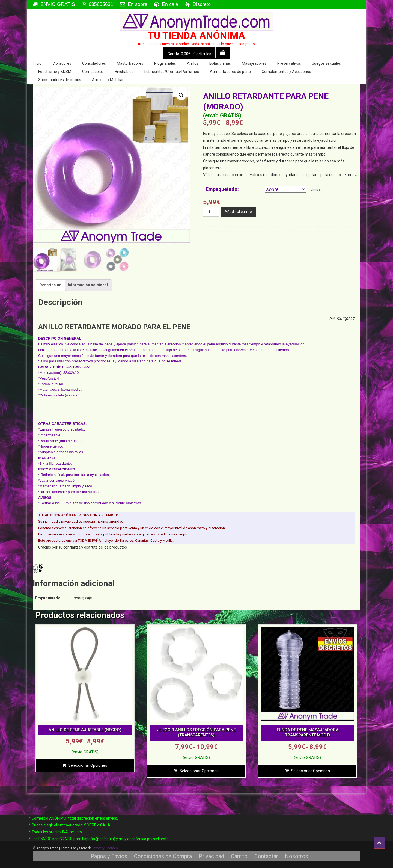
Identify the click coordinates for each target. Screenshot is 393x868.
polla (220, 235)
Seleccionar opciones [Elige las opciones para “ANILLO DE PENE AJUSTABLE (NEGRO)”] (88, 765)
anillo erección (278, 226)
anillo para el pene (298, 226)
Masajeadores (254, 63)
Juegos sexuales (326, 63)
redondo (250, 235)
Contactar (266, 856)
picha (213, 235)
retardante (271, 235)
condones (253, 231)
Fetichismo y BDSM (55, 72)
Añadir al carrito (238, 212)
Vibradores (62, 63)
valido (291, 235)
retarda (260, 235)
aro (227, 231)
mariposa (318, 231)
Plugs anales (165, 63)
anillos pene (340, 226)
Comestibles (93, 72)
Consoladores (94, 63)
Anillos (193, 63)
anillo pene (316, 226)
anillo (265, 226)
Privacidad (211, 856)
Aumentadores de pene (230, 72)
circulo (242, 231)
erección (264, 231)
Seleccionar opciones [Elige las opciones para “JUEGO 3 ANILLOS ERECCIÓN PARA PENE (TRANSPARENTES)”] (199, 771)
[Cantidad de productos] (211, 212)
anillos (328, 226)
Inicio (37, 63)
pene (206, 235)
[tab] (50, 285)
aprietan (220, 231)
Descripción (50, 285)
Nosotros (297, 856)
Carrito (239, 856)
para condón (347, 231)
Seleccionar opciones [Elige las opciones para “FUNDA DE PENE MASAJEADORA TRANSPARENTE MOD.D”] (310, 771)
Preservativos (289, 63)
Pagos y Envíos (109, 856)
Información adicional (88, 285)
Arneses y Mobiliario (109, 80)
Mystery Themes (105, 848)
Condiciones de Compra (163, 856)
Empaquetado (222, 189)
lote (310, 231)
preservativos (231, 235)
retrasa (283, 235)
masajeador (332, 231)
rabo (242, 235)
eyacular (289, 231)
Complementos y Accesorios (286, 72)
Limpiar (316, 189)
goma (303, 231)
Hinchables (124, 72)
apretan (352, 226)
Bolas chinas (220, 63)
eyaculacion (277, 231)
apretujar (209, 231)
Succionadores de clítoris (60, 80)
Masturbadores (130, 63)
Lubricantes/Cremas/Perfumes (172, 72)
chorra (234, 231)
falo (297, 231)
